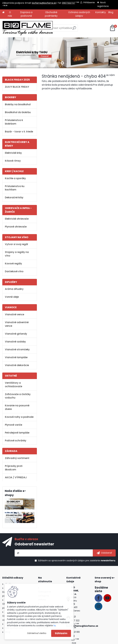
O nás (10, 14)
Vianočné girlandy (16, 334)
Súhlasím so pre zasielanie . (77, 561)
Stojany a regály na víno (17, 254)
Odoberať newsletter (34, 544)
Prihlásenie (89, 2)
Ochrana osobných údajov (79, 14)
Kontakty (101, 12)
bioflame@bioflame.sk (44, 3)
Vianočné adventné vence (17, 324)
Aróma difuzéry (14, 289)
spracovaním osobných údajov (68, 561)
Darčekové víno (14, 271)
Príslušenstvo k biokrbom (14, 122)
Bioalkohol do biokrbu (18, 112)
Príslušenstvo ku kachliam (15, 188)
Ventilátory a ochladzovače (14, 385)
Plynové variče (14, 425)
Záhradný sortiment (17, 458)
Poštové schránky (16, 441)
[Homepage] (3, 12)
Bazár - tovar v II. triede (19, 132)
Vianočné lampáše (16, 357)
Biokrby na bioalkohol (18, 104)
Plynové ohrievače (16, 227)
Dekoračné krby (14, 197)
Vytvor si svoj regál (16, 244)
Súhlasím (61, 633)
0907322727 (69, 3)
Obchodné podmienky (51, 14)
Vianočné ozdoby (15, 342)
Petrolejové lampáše (17, 433)
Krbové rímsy (13, 161)
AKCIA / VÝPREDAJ (16, 477)
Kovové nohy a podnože (19, 417)
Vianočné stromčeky (17, 349)
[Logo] (28, 28)
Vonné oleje (12, 297)
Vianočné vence (15, 314)
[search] (74, 29)
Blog (111, 12)
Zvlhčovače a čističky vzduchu (18, 396)
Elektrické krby (13, 153)
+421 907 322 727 (75, 621)
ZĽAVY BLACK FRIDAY (17, 87)
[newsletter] (104, 553)
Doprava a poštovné (26, 14)
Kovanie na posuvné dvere (17, 407)
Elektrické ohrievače (17, 219)
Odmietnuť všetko (37, 633)
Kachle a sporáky (15, 178)
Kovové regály (13, 264)
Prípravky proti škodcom (14, 468)
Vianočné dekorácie (17, 365)
